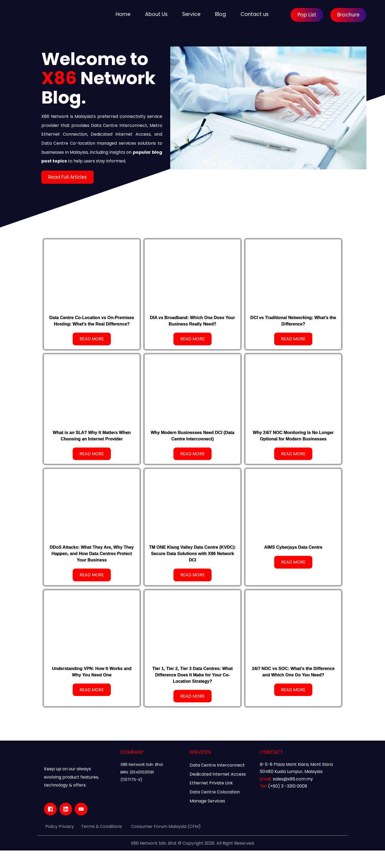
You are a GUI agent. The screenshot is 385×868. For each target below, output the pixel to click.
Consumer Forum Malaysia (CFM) (166, 844)
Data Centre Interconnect (217, 783)
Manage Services (207, 818)
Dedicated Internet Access (218, 792)
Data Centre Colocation (215, 809)
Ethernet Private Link (211, 800)
